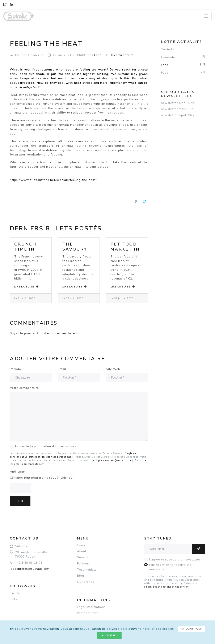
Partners (84, 564)
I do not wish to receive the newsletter (170, 567)
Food (183, 73)
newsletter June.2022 (178, 103)
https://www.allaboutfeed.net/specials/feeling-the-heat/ (53, 180)
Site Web (113, 369)
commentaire (123, 55)
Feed (183, 65)
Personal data (88, 613)
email (148, 587)
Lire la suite (27, 287)
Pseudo (15, 369)
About (82, 551)
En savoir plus (192, 629)
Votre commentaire (24, 388)
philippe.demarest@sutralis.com (112, 460)
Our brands (86, 582)
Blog (81, 576)
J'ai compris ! (109, 635)
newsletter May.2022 (177, 109)
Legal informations (91, 607)
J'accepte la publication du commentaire (46, 446)
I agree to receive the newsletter (175, 560)
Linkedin (16, 599)
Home (81, 545)
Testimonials (87, 570)
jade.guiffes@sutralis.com (30, 569)
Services (84, 557)
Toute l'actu (170, 49)
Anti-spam (18, 472)
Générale (183, 57)
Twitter (16, 593)
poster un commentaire (57, 333)
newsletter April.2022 (178, 115)
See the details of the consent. (172, 587)
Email (62, 369)
